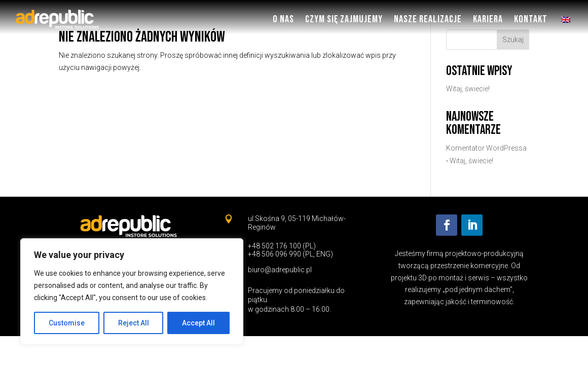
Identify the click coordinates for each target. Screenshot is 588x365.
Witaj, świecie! (468, 89)
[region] (132, 291)
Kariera (488, 19)
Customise (67, 323)
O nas (283, 19)
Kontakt (531, 19)
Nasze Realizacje (428, 19)
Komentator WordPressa (486, 148)
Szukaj (513, 40)
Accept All (198, 323)
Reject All (134, 323)
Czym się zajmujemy (344, 19)
